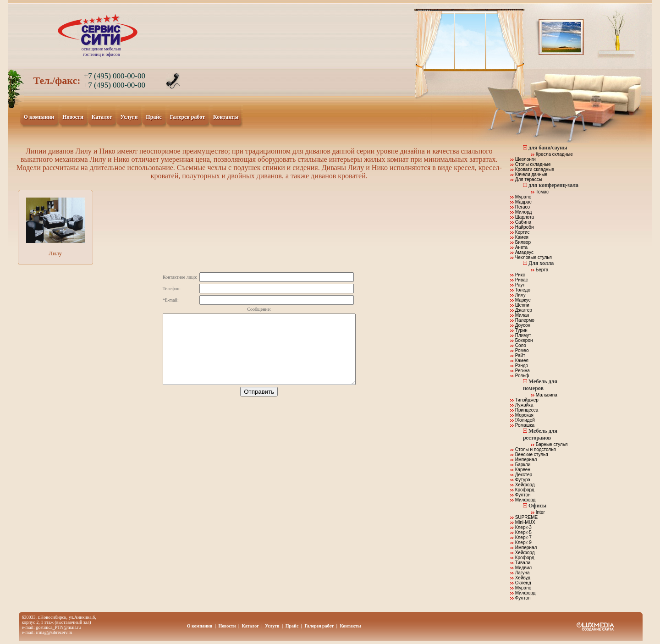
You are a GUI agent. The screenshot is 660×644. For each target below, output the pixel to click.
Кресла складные (552, 154)
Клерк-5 (521, 532)
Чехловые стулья (531, 257)
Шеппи (520, 305)
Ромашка (522, 425)
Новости (73, 117)
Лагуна (520, 573)
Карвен (520, 470)
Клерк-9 (521, 542)
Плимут (521, 335)
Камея (519, 237)
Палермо (522, 320)
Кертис (520, 232)
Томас (540, 192)
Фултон (520, 495)
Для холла (541, 263)
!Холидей (522, 420)
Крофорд (522, 490)
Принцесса (524, 410)
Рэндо (519, 366)
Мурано (521, 197)
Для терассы (526, 179)
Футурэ (520, 480)
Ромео (520, 350)
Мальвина (544, 395)
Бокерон (522, 340)
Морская (522, 415)
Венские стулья (529, 454)
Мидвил (521, 568)
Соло (518, 345)
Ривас (519, 280)
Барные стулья (549, 444)
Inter (538, 512)
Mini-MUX (523, 522)
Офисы (537, 506)
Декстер (521, 475)
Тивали (520, 563)
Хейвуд (520, 578)
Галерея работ (188, 117)
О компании (39, 117)
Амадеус (522, 252)
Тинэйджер (524, 400)
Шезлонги (523, 159)
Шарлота (522, 217)
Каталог (102, 117)
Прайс (154, 117)
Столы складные (531, 164)
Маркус (520, 300)
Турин (519, 330)
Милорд (521, 212)
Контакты (226, 117)
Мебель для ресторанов (540, 434)
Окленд (521, 583)
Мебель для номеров (540, 385)
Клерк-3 (521, 527)
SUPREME (524, 517)
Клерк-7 (521, 537)
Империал (523, 460)
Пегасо (520, 207)
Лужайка (522, 405)
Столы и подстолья (533, 449)
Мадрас (521, 202)
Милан (520, 315)
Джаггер (521, 310)
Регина (520, 371)
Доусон (520, 325)
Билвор (520, 242)
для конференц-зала (553, 185)
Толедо (520, 290)
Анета (519, 247)
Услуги (129, 117)
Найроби (522, 227)
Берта (539, 270)
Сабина (521, 222)
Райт (518, 355)
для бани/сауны (548, 148)
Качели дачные (529, 174)
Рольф (520, 376)
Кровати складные (532, 169)
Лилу (55, 227)
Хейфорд (522, 485)
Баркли (520, 465)
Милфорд (523, 500)
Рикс (518, 275)
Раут (517, 285)
